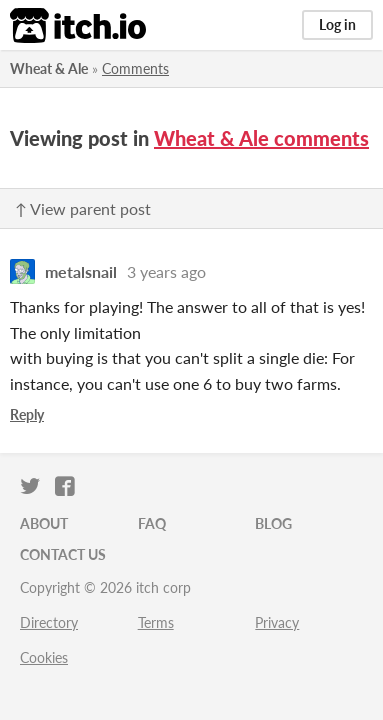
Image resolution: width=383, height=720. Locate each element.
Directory (49, 622)
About (44, 523)
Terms (156, 622)
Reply (27, 414)
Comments (135, 68)
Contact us (63, 554)
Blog (273, 523)
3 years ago (166, 271)
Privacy (277, 622)
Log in (337, 24)
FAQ (152, 523)
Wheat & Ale (49, 68)
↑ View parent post (83, 208)
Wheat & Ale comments (261, 138)
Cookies (44, 657)
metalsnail (81, 271)
